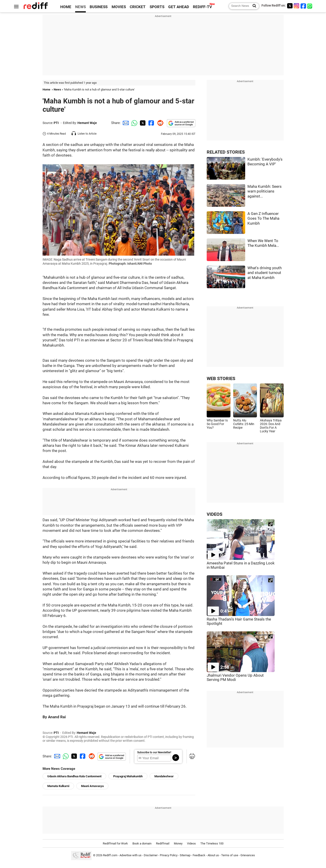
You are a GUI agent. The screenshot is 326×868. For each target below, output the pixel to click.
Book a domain (142, 843)
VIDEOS (215, 514)
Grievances (248, 855)
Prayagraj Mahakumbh (128, 776)
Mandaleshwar (164, 776)
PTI (56, 123)
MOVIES (119, 7)
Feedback (199, 855)
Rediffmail (163, 843)
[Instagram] (297, 6)
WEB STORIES (221, 379)
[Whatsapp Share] (134, 123)
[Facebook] (303, 6)
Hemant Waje (87, 123)
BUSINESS (99, 7)
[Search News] (253, 6)
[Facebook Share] (151, 123)
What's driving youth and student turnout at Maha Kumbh (265, 273)
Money (178, 843)
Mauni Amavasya (92, 786)
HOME (66, 7)
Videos (191, 843)
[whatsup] (310, 6)
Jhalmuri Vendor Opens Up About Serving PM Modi (235, 678)
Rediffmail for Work (115, 843)
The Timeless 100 (212, 843)
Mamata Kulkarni (58, 786)
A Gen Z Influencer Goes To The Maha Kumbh (263, 219)
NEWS (80, 7)
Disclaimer (151, 855)
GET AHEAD (179, 7)
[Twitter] (290, 6)
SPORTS (157, 7)
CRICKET (138, 7)
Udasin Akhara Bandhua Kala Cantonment (74, 776)
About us (213, 855)
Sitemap (185, 855)
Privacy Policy (169, 855)
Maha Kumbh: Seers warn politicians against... (265, 191)
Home (46, 89)
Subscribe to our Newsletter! (154, 752)
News (57, 89)
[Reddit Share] (159, 123)
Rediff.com (110, 855)
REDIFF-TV (202, 7)
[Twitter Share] (142, 123)
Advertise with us (131, 855)
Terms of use (230, 855)
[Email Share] (125, 123)
